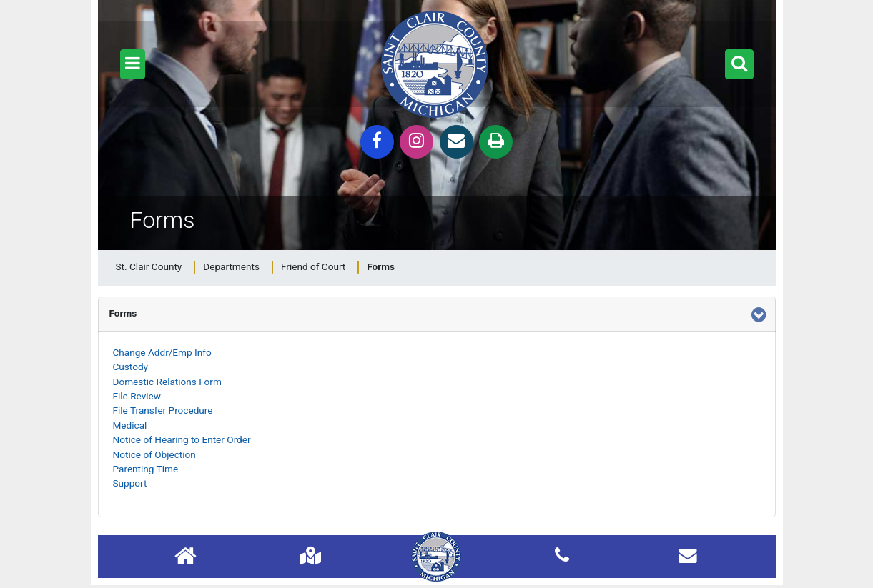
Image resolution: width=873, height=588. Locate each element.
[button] (133, 64)
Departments (231, 266)
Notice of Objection (154, 454)
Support (130, 483)
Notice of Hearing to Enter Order (182, 439)
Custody (131, 367)
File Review (137, 396)
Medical (130, 425)
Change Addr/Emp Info (162, 352)
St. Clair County (149, 266)
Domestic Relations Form (167, 382)
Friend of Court (313, 266)
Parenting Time (146, 469)
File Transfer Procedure (163, 410)
